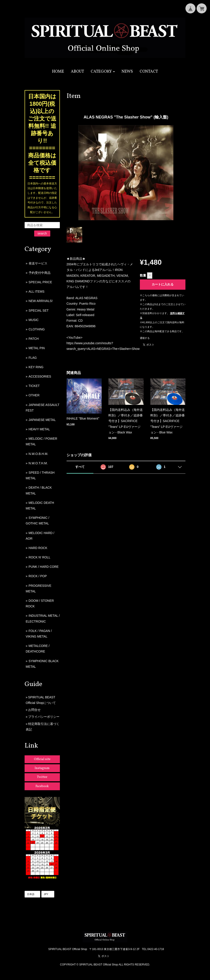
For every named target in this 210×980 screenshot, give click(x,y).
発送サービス (38, 263)
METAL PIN (37, 348)
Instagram (42, 768)
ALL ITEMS (37, 291)
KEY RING (36, 367)
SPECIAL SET (39, 310)
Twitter (42, 777)
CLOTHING (37, 329)
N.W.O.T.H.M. (38, 463)
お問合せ (34, 710)
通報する (145, 338)
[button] (103, 72)
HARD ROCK (38, 548)
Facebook (42, 786)
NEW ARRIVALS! (41, 301)
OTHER (34, 395)
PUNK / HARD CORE (44, 567)
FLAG (33, 358)
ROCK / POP (38, 576)
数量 (143, 275)
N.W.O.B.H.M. (38, 454)
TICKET (34, 386)
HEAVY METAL (39, 429)
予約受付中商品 (40, 273)
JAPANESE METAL (42, 420)
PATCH (34, 339)
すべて (80, 467)
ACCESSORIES (40, 376)
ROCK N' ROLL (40, 557)
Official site (42, 759)
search (42, 233)
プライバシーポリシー (44, 717)
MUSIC (34, 320)
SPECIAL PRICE (40, 282)
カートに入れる (163, 284)
